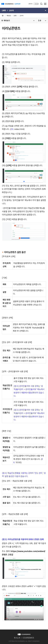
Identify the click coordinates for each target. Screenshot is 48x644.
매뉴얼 (9, 16)
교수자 (22, 16)
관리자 (30, 4)
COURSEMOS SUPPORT (11, 5)
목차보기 (6, 21)
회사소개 (17, 638)
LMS (15, 16)
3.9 (40, 21)
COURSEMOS (28, 638)
